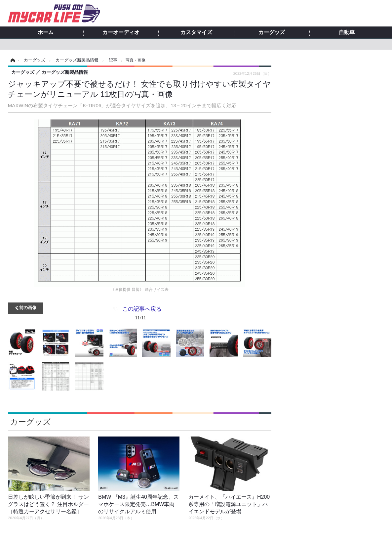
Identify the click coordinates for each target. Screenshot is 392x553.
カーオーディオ (121, 32)
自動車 (347, 32)
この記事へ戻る (142, 314)
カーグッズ (272, 32)
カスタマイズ (196, 32)
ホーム (46, 32)
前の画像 (28, 307)
